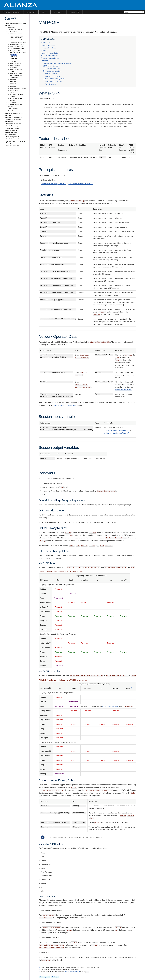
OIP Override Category (51, 66)
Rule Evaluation (51, 84)
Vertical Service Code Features (16, 99)
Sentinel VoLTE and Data (14, 124)
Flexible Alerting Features (17, 44)
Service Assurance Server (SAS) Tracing (16, 142)
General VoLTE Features (15, 30)
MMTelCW (13, 82)
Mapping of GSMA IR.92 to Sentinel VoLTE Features (14, 119)
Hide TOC (44, 12)
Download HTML (75, 12)
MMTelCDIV (13, 80)
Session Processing (12, 126)
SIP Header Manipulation (52, 71)
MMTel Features (13, 32)
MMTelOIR (14, 57)
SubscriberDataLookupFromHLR (81, 184)
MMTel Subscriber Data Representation (16, 77)
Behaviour (45, 61)
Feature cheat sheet (48, 45)
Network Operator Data (49, 53)
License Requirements (13, 137)
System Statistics (11, 135)
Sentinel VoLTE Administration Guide (15, 24)
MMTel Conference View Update (17, 70)
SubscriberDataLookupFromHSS (54, 184)
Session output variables (50, 58)
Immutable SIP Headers (54, 81)
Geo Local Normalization (17, 46)
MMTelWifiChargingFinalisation (19, 88)
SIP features (12, 27)
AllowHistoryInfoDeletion (72, 972)
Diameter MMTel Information (18, 42)
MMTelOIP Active (51, 74)
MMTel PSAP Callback (16, 73)
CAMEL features (13, 109)
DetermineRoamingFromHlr (18, 40)
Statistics (44, 50)
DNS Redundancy (12, 130)
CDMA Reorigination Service (15, 113)
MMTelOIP (14, 55)
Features (9, 26)
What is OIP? (46, 43)
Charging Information (12, 128)
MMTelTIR (14, 61)
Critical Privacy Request (52, 68)
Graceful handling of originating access (57, 63)
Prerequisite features (48, 48)
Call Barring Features (16, 34)
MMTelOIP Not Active (53, 76)
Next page (55, 977)
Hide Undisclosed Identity (17, 49)
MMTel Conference (15, 63)
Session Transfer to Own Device (17, 91)
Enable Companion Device (14, 139)
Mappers (9, 115)
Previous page (44, 977)
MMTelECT (13, 84)
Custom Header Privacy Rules (54, 79)
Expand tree (16, 145)
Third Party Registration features (15, 106)
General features (13, 111)
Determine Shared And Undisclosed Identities (16, 37)
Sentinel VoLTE (31, 12)
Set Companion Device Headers (16, 95)
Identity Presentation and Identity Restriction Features (18, 52)
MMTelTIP (14, 59)
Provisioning (10, 122)
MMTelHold (13, 86)
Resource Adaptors (12, 132)
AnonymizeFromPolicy (110, 706)
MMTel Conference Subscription (15, 67)
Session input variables (49, 56)
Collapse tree (8, 145)
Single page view (59, 12)
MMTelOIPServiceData (123, 390)
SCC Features (12, 103)
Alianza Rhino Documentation (12, 12)
